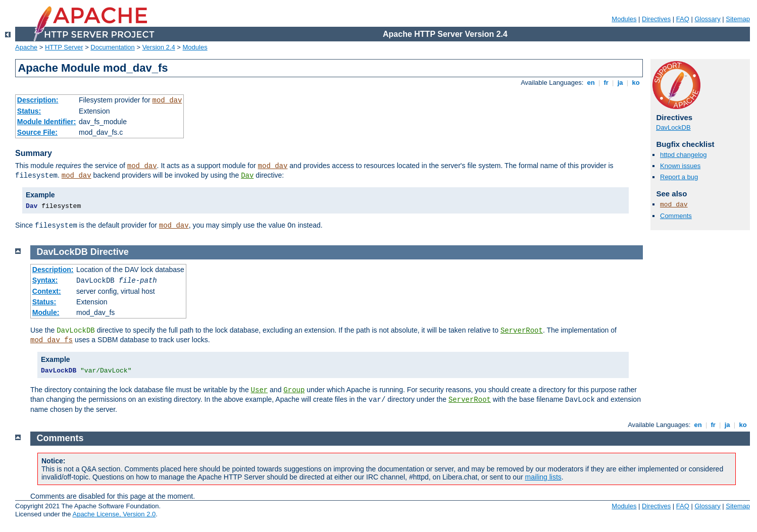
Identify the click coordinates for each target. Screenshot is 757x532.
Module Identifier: (47, 122)
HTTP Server (64, 47)
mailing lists (543, 477)
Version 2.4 (159, 47)
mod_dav (167, 100)
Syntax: (45, 280)
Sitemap (738, 19)
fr (606, 83)
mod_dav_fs (52, 340)
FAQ (683, 19)
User (260, 390)
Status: (29, 111)
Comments (676, 216)
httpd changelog (684, 155)
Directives (656, 19)
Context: (47, 291)
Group (294, 390)
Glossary (707, 19)
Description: (38, 100)
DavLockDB (673, 127)
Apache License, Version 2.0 (114, 514)
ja (620, 83)
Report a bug (679, 177)
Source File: (37, 132)
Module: (46, 312)
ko (636, 83)
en (591, 83)
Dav (247, 176)
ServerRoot (522, 331)
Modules (624, 19)
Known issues (680, 166)
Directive (110, 252)
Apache (26, 47)
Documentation (112, 47)
